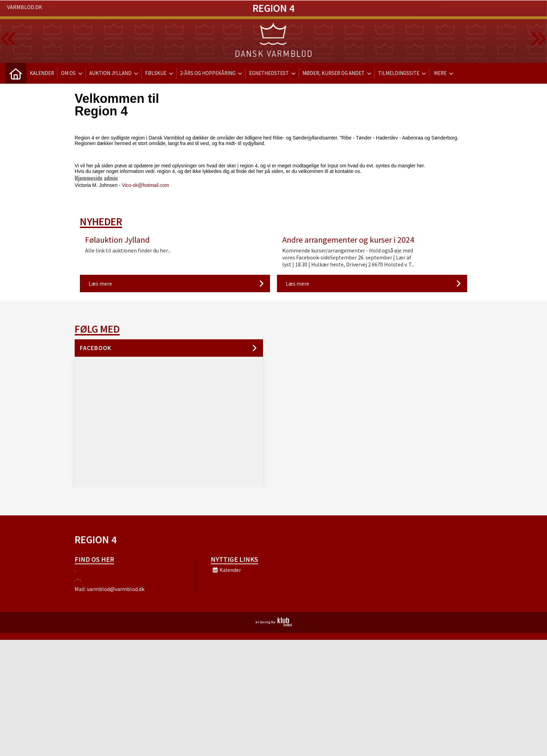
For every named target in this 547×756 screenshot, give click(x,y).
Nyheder (101, 221)
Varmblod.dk (25, 7)
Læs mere (100, 283)
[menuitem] (16, 73)
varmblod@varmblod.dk (116, 589)
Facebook (96, 348)
